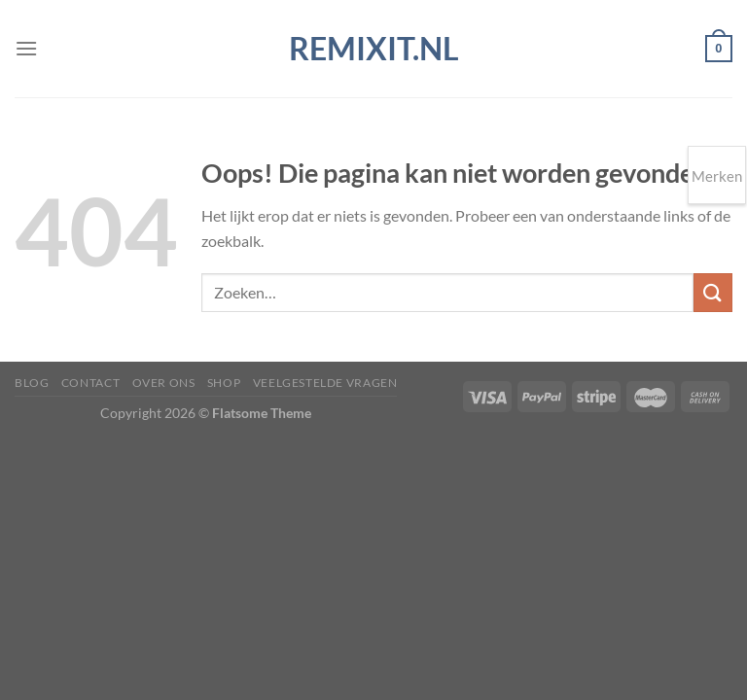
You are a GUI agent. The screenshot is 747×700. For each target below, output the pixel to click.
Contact (90, 383)
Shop (224, 383)
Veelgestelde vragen (325, 383)
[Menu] (26, 48)
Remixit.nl (374, 49)
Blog (32, 383)
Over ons (164, 383)
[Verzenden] (713, 292)
